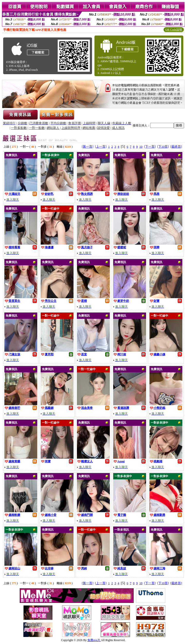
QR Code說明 (174, 30)
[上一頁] (101, 147)
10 (141, 147)
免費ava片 (94, 640)
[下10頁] (163, 147)
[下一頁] (150, 147)
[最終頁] (176, 147)
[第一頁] (88, 147)
